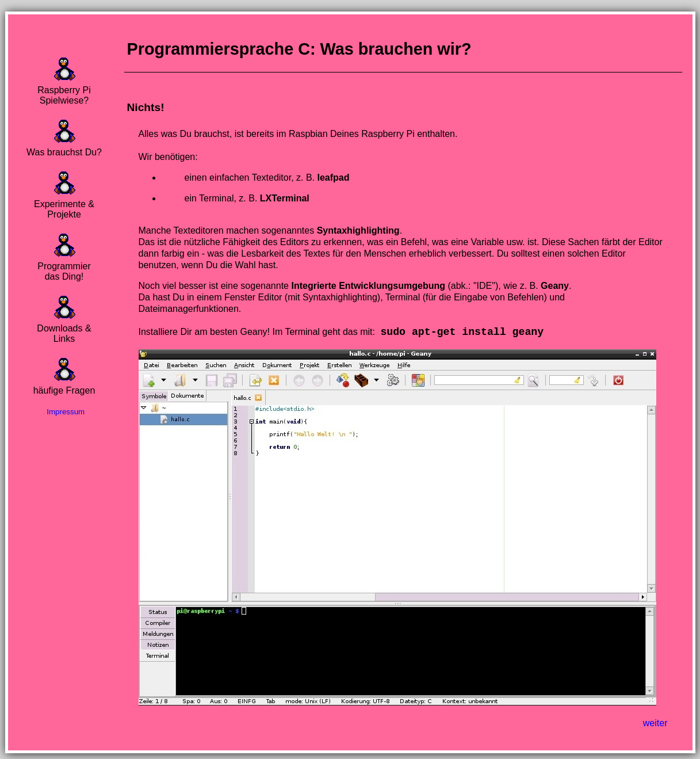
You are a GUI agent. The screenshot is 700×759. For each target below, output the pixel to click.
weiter (655, 724)
